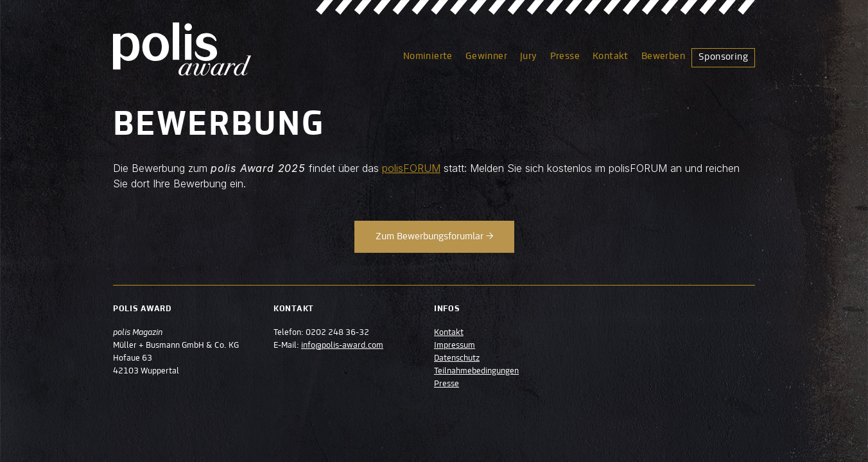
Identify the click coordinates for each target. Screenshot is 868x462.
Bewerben (663, 56)
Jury (529, 56)
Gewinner (486, 56)
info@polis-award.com (342, 346)
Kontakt (611, 56)
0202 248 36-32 (337, 333)
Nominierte (428, 56)
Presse (565, 56)
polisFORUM (411, 168)
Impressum (455, 346)
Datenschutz (457, 359)
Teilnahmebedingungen (476, 372)
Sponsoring (723, 57)
